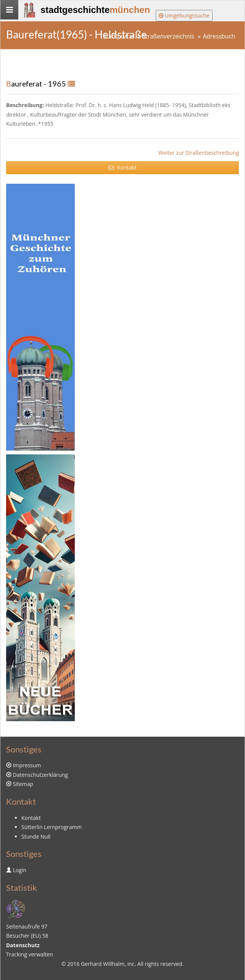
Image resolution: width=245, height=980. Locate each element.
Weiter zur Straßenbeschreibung (199, 153)
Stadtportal (118, 36)
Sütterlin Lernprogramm (52, 827)
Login (20, 870)
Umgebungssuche (184, 15)
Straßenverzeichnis (168, 36)
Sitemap (23, 784)
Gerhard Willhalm (103, 964)
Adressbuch (219, 36)
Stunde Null (36, 836)
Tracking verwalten (30, 954)
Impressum (27, 765)
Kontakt (122, 168)
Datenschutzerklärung (40, 775)
